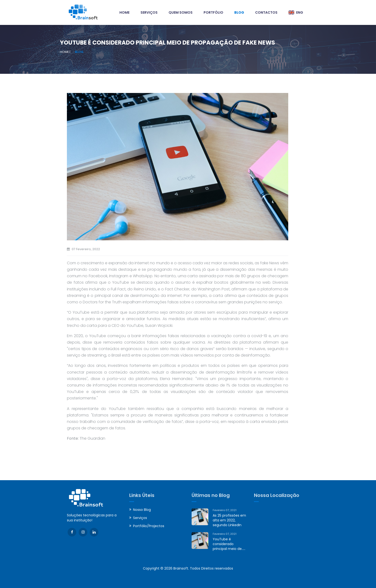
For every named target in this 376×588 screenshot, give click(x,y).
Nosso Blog (142, 510)
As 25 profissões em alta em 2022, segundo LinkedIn (229, 520)
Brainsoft (181, 568)
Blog (79, 52)
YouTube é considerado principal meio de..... (229, 544)
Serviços (140, 518)
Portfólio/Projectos (149, 526)
